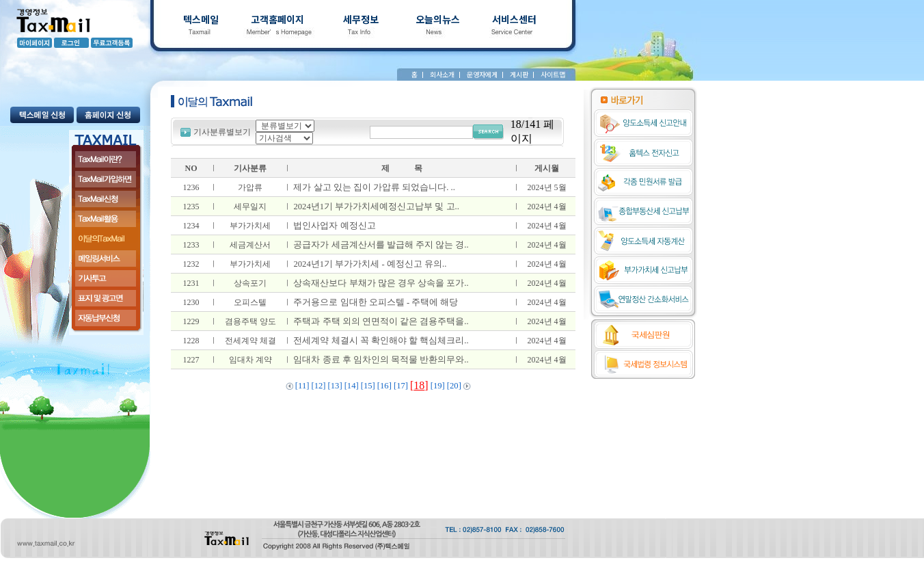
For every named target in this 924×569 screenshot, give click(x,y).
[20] (454, 386)
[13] (335, 386)
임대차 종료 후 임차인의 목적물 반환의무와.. (379, 360)
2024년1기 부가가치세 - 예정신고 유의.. (368, 264)
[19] (438, 386)
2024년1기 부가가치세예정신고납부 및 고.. (374, 207)
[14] (352, 386)
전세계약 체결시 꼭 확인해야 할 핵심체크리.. (379, 341)
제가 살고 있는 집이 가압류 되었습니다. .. (372, 187)
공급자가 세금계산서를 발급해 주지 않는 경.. (379, 245)
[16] (384, 386)
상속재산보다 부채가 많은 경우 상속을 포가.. (379, 283)
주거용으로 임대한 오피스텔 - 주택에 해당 (373, 302)
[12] (318, 386)
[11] (302, 386)
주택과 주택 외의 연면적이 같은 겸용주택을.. (379, 321)
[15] (368, 386)
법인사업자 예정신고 (332, 226)
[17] (401, 386)
